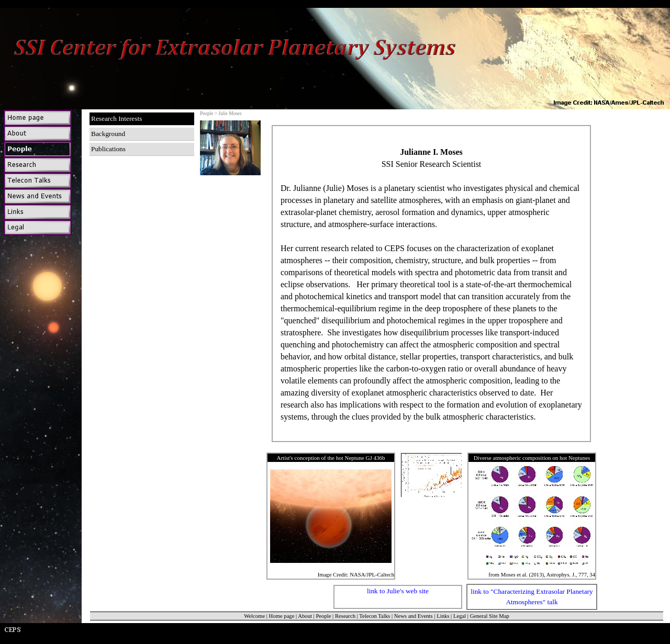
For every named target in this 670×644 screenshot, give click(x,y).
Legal (460, 616)
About (305, 616)
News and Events (414, 616)
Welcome (254, 616)
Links (443, 616)
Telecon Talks (375, 616)
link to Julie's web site (398, 591)
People (323, 616)
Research (345, 616)
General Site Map (490, 616)
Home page (282, 616)
